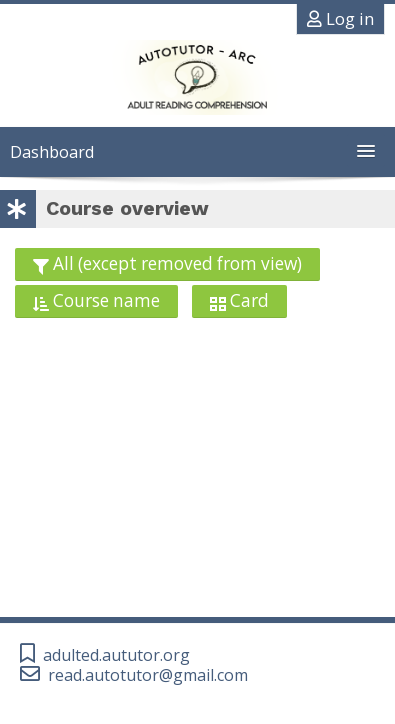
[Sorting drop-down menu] (96, 301)
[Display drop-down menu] (239, 301)
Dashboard (52, 152)
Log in (340, 19)
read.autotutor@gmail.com (148, 675)
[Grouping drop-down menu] (167, 264)
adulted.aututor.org (116, 655)
